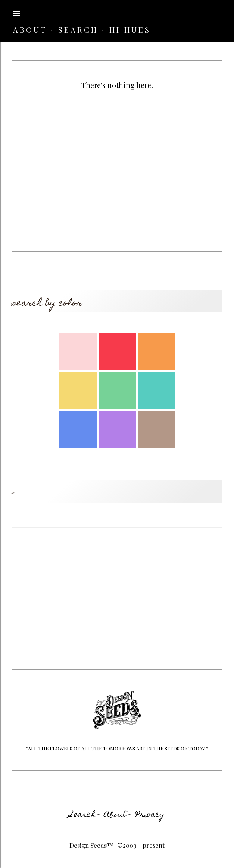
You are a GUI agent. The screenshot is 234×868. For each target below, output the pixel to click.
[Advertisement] (117, 180)
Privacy (150, 815)
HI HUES (130, 30)
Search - (85, 815)
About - (117, 815)
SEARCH (78, 30)
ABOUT (30, 30)
